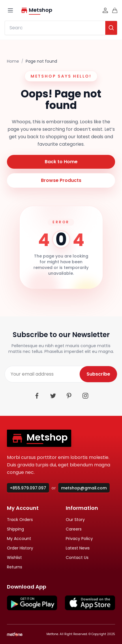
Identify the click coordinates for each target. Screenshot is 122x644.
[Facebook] (37, 396)
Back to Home (61, 162)
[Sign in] (105, 10)
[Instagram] (85, 396)
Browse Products (61, 180)
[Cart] (115, 10)
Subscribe (98, 374)
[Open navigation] (10, 10)
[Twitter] (53, 396)
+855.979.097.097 (28, 488)
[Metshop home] (59, 10)
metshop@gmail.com (84, 488)
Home (13, 61)
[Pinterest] (69, 396)
